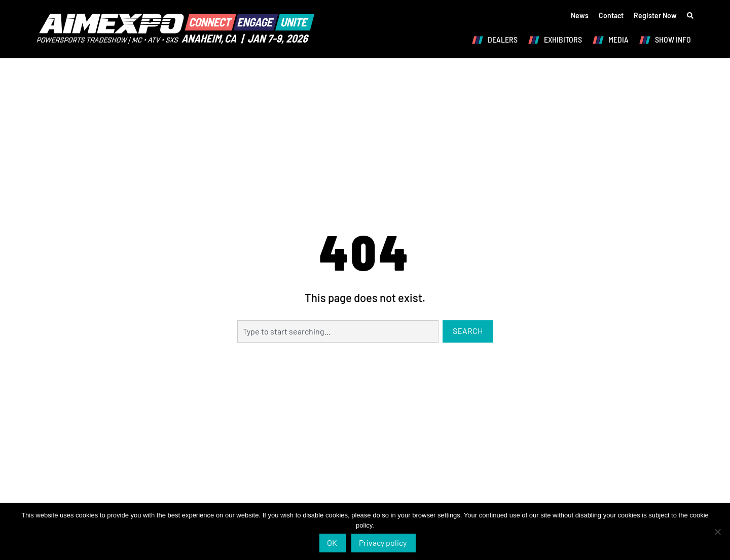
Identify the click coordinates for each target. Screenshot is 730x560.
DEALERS (497, 40)
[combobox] (338, 331)
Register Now (655, 15)
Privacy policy (383, 543)
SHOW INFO (667, 40)
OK (332, 543)
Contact (611, 15)
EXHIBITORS (557, 40)
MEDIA (613, 40)
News (580, 15)
